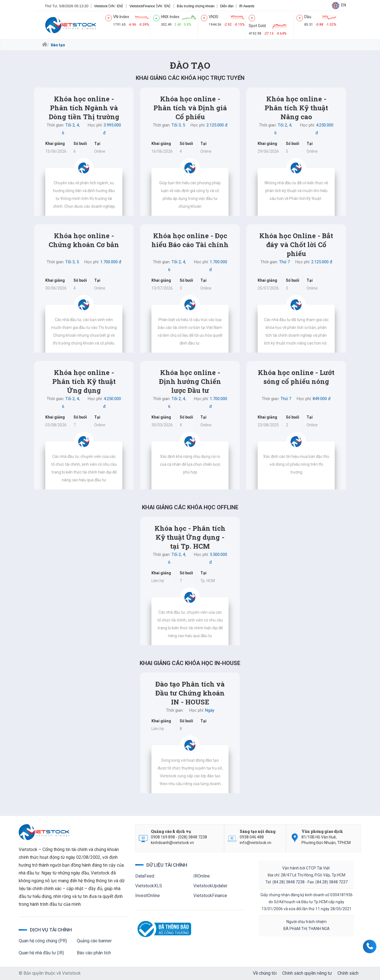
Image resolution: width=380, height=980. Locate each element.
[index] (131, 21)
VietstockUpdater (210, 886)
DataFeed (145, 876)
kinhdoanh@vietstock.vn (172, 843)
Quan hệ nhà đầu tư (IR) (41, 953)
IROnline (202, 876)
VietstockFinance (128, 6)
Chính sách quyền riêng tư (307, 973)
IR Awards (232, 6)
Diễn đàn (213, 6)
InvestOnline (148, 896)
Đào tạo (58, 45)
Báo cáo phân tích (94, 953)
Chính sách (348, 973)
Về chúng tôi (265, 973)
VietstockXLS (149, 886)
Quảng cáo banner (94, 941)
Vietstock (87, 6)
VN (98, 6)
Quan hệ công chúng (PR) (43, 941)
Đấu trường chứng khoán (181, 6)
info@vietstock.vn (256, 843)
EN (105, 6)
